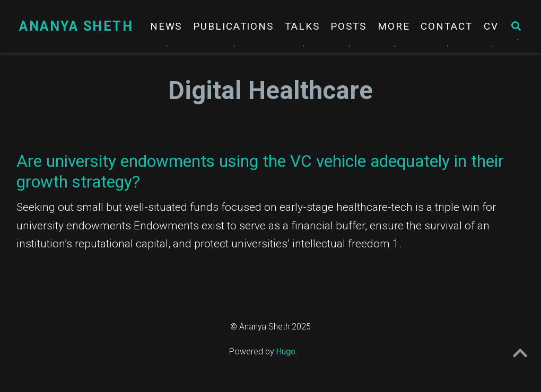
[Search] (517, 27)
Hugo (286, 351)
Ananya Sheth (76, 26)
